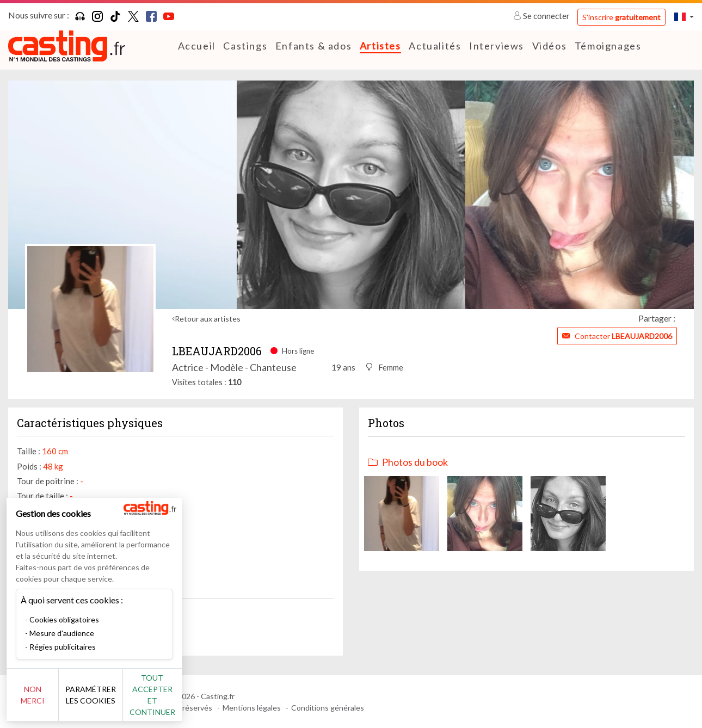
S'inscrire (621, 17)
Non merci (45, 701)
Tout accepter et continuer (197, 701)
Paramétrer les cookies (121, 701)
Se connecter (542, 16)
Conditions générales (328, 708)
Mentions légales (252, 708)
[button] (684, 17)
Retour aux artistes (208, 319)
